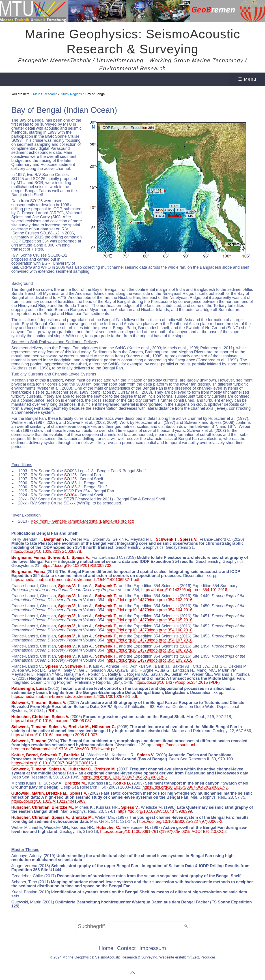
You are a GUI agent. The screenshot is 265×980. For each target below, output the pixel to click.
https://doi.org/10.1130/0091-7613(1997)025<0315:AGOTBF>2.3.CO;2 (163, 832)
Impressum (153, 948)
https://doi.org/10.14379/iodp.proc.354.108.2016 (150, 650)
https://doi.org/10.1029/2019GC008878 (46, 551)
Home (106, 948)
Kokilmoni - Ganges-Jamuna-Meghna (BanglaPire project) (82, 521)
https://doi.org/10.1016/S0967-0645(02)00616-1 (54, 763)
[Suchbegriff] (133, 926)
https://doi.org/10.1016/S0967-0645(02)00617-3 (185, 787)
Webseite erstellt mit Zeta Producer (187, 957)
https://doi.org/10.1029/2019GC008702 (76, 566)
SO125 (70, 475)
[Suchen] (186, 926)
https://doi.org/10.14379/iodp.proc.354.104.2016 (150, 610)
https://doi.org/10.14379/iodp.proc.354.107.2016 (150, 640)
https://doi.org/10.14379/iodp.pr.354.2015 (171, 682)
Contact (126, 948)
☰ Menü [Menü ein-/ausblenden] (247, 79)
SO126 (71, 479)
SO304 (70, 495)
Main (37, 94)
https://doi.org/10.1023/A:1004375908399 (155, 811)
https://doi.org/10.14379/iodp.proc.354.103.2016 (150, 600)
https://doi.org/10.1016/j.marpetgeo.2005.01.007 (54, 735)
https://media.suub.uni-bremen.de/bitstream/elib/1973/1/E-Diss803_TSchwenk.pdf (104, 747)
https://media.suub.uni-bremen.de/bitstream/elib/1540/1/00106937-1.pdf (75, 580)
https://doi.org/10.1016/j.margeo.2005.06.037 (51, 721)
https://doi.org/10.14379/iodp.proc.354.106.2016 (150, 630)
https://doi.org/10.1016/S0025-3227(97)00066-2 (180, 821)
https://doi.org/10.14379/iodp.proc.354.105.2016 (150, 620)
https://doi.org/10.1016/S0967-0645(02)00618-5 (124, 777)
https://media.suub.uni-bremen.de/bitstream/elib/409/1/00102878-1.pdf (74, 697)
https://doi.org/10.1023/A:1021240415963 (48, 801)
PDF (214, 682)
